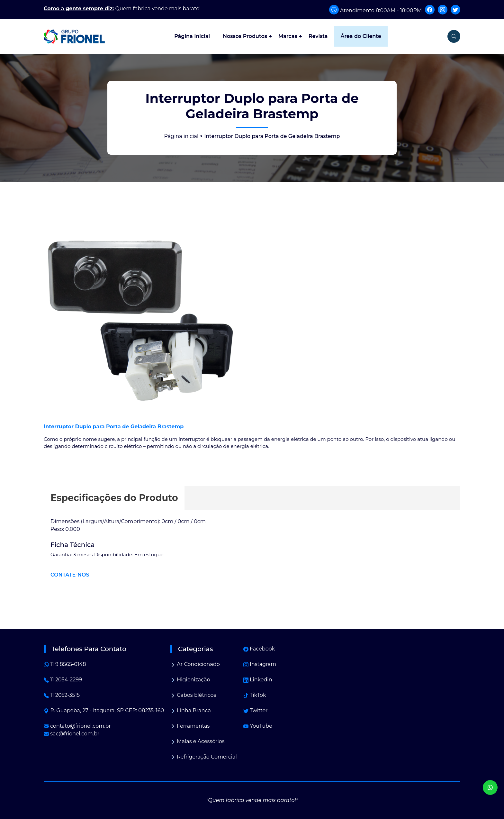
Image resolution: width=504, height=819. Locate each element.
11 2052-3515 (62, 695)
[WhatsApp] (490, 787)
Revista (318, 36)
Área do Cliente (361, 36)
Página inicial (181, 136)
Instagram (260, 664)
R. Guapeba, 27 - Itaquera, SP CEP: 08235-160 (104, 710)
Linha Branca (191, 710)
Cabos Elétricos (193, 695)
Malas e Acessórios (198, 741)
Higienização (190, 680)
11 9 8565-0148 (65, 664)
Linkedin (258, 680)
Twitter (256, 710)
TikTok (255, 695)
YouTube (258, 726)
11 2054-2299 (63, 680)
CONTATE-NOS (70, 575)
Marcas (288, 36)
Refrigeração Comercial (204, 757)
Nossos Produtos (245, 36)
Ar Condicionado (195, 664)
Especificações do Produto (114, 498)
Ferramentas (190, 726)
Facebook (259, 649)
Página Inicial (192, 36)
